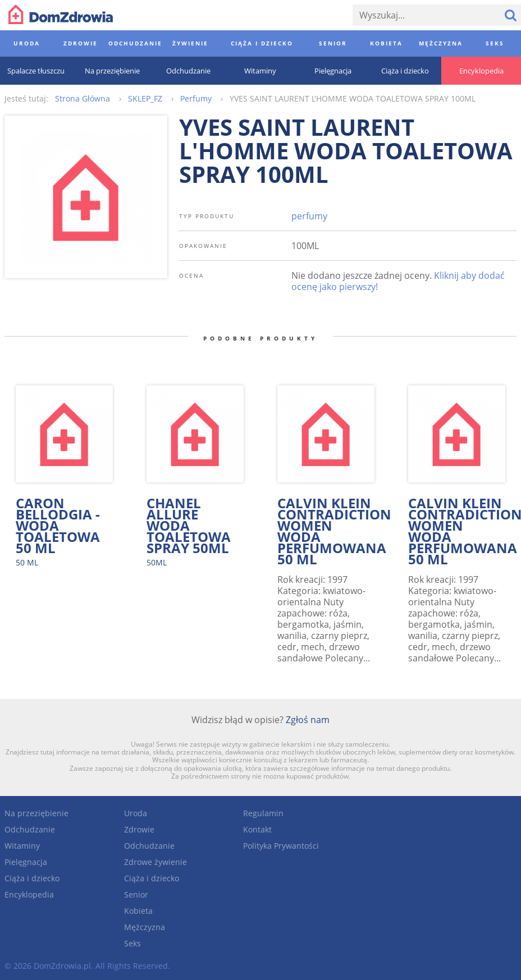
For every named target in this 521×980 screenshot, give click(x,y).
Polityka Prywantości (281, 846)
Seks (132, 943)
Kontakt (257, 829)
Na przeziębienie (36, 813)
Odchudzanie (30, 829)
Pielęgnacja (26, 862)
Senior (136, 894)
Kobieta (138, 911)
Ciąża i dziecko (32, 878)
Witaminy (22, 846)
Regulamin (263, 813)
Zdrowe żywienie (156, 862)
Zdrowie (139, 829)
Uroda (136, 813)
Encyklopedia (29, 894)
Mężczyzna (145, 927)
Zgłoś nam (308, 720)
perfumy (309, 216)
